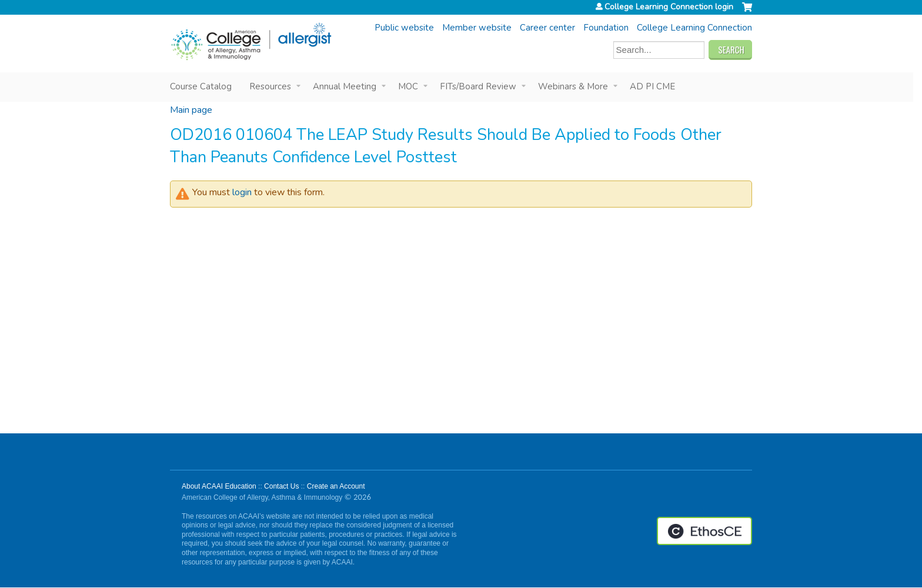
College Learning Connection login (669, 7)
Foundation (606, 28)
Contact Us (281, 486)
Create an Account (336, 486)
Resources (270, 86)
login (242, 192)
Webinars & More (573, 86)
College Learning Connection (694, 28)
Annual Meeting (345, 86)
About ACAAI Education (219, 486)
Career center (547, 28)
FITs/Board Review (478, 86)
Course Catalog (201, 86)
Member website (477, 28)
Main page (191, 110)
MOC (408, 86)
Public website (404, 28)
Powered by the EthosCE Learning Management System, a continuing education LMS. (704, 531)
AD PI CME (652, 86)
